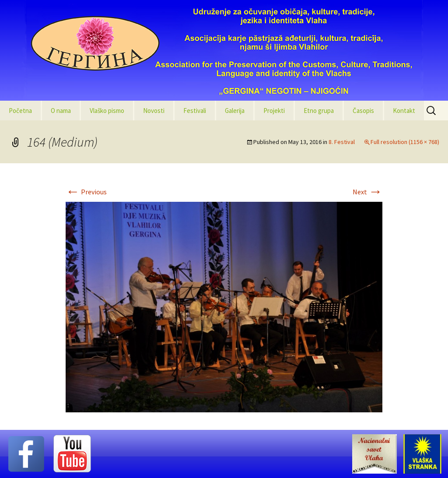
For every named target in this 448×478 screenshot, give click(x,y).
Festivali (195, 111)
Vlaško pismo (107, 111)
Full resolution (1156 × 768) (405, 142)
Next (367, 192)
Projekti (274, 111)
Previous (86, 192)
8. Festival (342, 142)
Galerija (235, 111)
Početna (20, 111)
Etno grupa (319, 111)
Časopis (363, 111)
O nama (61, 111)
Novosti (154, 111)
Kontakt (404, 111)
